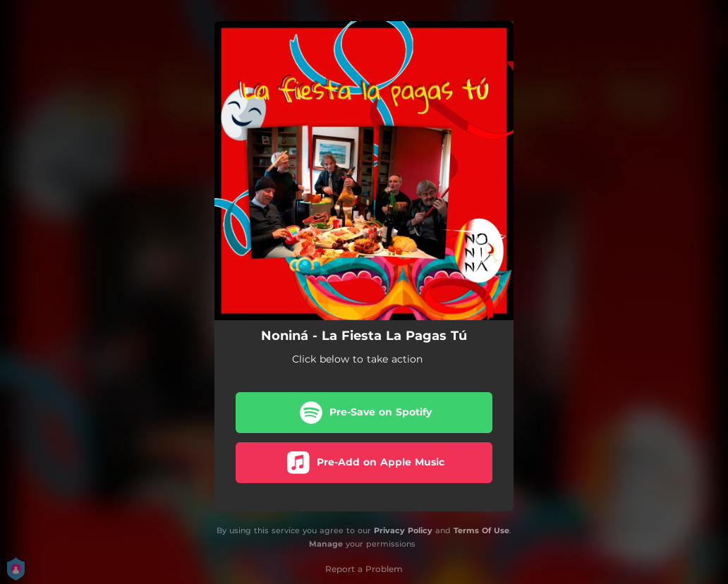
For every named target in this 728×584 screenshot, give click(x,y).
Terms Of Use (481, 530)
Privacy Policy (403, 530)
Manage (326, 544)
